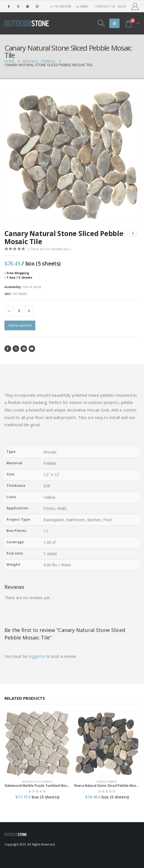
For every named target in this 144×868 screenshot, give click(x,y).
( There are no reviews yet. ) (49, 249)
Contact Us (105, 6)
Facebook (8, 349)
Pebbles (112, 782)
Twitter (16, 349)
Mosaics (27, 782)
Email (32, 349)
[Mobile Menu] (114, 23)
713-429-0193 (61, 6)
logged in (37, 656)
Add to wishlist (20, 325)
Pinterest (24, 349)
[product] (37, 744)
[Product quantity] (19, 311)
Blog (122, 6)
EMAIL (82, 6)
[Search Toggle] (101, 23)
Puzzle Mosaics (43, 782)
